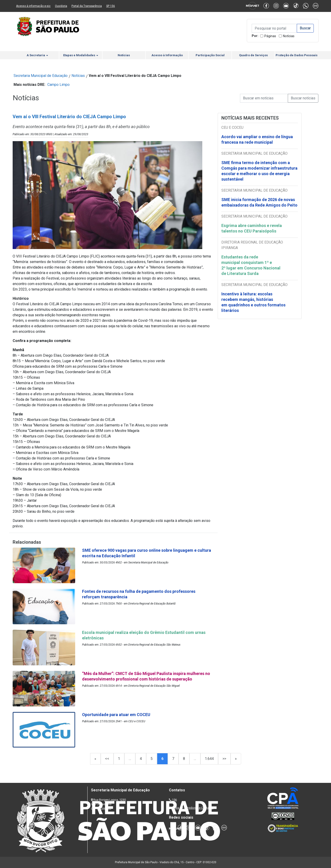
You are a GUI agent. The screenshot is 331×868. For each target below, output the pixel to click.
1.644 (209, 759)
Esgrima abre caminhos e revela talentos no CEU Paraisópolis (252, 228)
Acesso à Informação (167, 55)
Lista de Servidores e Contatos (193, 808)
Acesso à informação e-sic (33, 6)
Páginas (270, 36)
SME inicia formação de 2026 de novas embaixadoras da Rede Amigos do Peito (259, 202)
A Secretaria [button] (37, 55)
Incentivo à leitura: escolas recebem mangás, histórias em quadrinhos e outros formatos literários (253, 302)
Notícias (289, 36)
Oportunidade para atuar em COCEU (116, 715)
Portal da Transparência (87, 6)
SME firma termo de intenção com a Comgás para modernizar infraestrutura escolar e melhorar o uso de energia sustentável (259, 171)
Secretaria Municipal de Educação (41, 76)
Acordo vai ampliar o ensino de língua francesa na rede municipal (257, 139)
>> (224, 759)
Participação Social (210, 55)
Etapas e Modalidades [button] (81, 55)
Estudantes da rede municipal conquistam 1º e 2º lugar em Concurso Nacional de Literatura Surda (251, 265)
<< (107, 759)
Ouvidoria (61, 6)
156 (174, 800)
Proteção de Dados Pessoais (297, 55)
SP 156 (111, 6)
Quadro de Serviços (253, 55)
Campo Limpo (58, 85)
